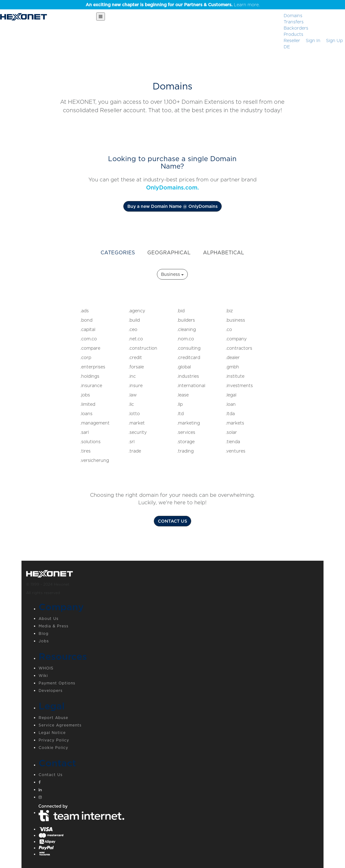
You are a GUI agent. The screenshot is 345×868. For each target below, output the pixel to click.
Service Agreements (60, 725)
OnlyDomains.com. (172, 187)
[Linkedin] (179, 790)
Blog (44, 633)
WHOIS (46, 668)
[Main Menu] (101, 17)
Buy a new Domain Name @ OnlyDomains (172, 206)
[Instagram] (179, 798)
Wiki (43, 676)
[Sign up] (334, 41)
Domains (293, 16)
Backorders (296, 28)
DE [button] (287, 47)
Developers (51, 691)
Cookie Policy (53, 748)
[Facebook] (179, 783)
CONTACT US (172, 521)
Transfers (294, 22)
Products (293, 34)
